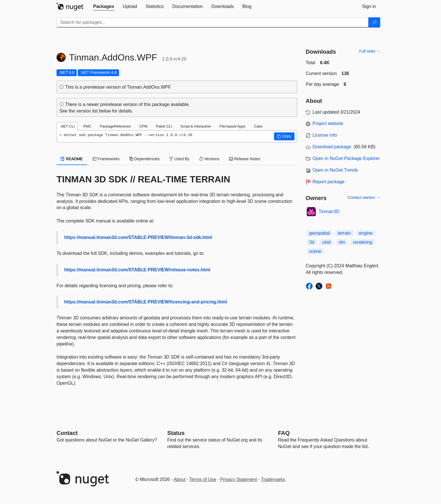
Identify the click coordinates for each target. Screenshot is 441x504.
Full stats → (370, 51)
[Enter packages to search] (213, 22)
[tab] (104, 7)
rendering (363, 242)
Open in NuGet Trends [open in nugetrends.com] (335, 170)
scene (315, 251)
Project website (328, 123)
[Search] (374, 22)
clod (326, 242)
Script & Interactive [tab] (196, 126)
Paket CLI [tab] (164, 126)
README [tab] (72, 159)
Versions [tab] (209, 159)
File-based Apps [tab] (233, 126)
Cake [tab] (258, 126)
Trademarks (273, 479)
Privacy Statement (239, 479)
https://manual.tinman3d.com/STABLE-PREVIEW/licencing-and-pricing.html (146, 302)
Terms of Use (203, 479)
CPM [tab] (143, 126)
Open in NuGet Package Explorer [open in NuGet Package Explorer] (346, 158)
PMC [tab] (87, 126)
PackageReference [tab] (115, 126)
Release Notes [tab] (245, 159)
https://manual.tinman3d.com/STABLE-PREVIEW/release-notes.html (137, 270)
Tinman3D (329, 212)
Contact (67, 433)
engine (366, 233)
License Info (325, 135)
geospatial (320, 233)
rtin (342, 242)
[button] (284, 136)
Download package (332, 147)
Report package (329, 182)
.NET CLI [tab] (67, 126)
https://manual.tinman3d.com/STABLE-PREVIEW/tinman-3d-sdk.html (138, 237)
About (179, 479)
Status (176, 433)
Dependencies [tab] (144, 159)
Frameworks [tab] (106, 159)
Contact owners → (364, 197)
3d (312, 242)
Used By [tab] (179, 159)
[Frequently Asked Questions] (284, 433)
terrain (344, 233)
